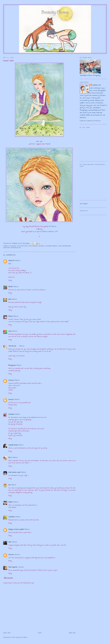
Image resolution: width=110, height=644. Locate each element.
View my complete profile (90, 121)
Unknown (11, 380)
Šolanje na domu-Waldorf (16, 529)
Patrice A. (11, 261)
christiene (11, 414)
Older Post (72, 633)
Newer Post (7, 633)
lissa (10, 299)
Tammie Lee (12, 346)
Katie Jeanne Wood (14, 472)
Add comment (8, 578)
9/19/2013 (13, 485)
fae (60, 246)
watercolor (16, 248)
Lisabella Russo (13, 445)
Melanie (11, 502)
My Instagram (84, 204)
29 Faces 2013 (22, 246)
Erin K (10, 458)
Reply (10, 280)
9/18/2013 (18, 261)
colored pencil (52, 246)
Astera (41, 246)
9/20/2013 (17, 555)
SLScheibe (12, 517)
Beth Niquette (13, 567)
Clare (10, 542)
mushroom (66, 246)
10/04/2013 (21, 567)
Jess (10, 331)
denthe (11, 287)
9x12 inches (33, 246)
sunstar (7, 248)
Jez (9, 485)
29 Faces (53, 226)
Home (40, 633)
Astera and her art (49, 232)
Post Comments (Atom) (20, 637)
